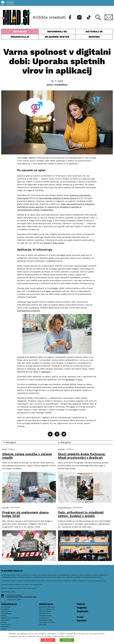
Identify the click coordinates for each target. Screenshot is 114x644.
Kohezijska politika (46, 620)
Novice (81, 604)
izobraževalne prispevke (28, 311)
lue (29, 302)
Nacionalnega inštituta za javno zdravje (58, 198)
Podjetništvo (6, 627)
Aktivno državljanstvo (47, 609)
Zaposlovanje (6, 607)
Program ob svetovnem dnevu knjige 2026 (25, 514)
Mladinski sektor (57, 37)
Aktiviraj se (94, 32)
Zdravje (4, 616)
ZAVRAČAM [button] (48, 640)
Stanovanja (5, 620)
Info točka (43, 624)
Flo (66, 308)
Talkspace (46, 372)
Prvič (49, 221)
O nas (80, 617)
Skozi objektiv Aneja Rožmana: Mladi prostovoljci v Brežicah (82, 456)
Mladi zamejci (6, 624)
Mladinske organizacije (47, 607)
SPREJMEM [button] (67, 640)
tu (38, 229)
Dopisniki (83, 611)
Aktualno (20, 32)
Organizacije (20, 37)
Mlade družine (6, 611)
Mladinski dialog (45, 611)
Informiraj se (57, 32)
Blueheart (70, 379)
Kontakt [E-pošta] (82, 621)
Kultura (61, 449)
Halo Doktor (59, 243)
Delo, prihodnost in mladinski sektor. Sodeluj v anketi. (81, 514)
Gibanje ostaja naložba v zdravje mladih (27, 456)
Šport (5, 449)
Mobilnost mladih (45, 616)
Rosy (80, 379)
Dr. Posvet (45, 243)
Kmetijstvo (5, 609)
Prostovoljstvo (44, 618)
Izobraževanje (6, 613)
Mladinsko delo (65, 508)
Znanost (4, 629)
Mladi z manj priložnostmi (10, 618)
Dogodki (94, 37)
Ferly (36, 372)
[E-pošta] (109, 17)
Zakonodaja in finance (47, 622)
